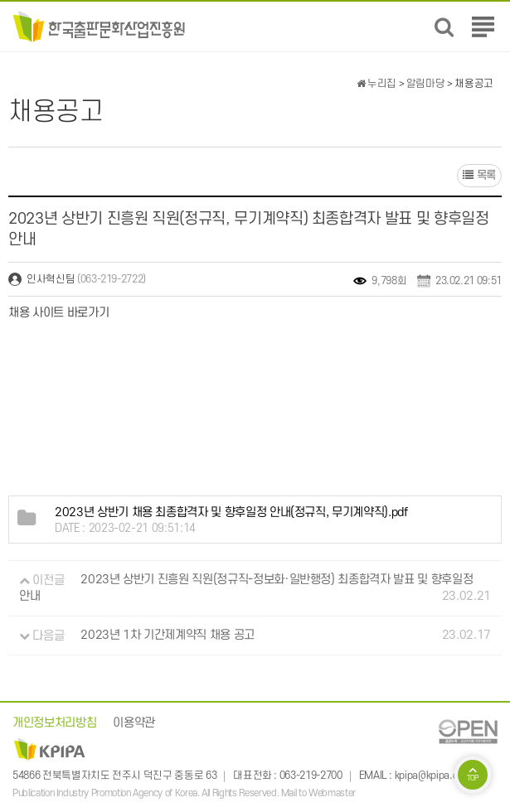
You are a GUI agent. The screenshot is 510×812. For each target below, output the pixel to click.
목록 (479, 175)
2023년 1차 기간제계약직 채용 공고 (168, 636)
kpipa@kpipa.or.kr (433, 776)
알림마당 (426, 84)
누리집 (376, 84)
